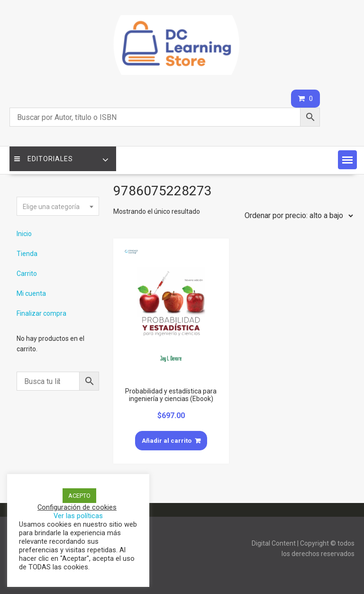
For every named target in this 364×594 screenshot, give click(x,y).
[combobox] (58, 206)
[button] (347, 160)
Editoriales (44, 159)
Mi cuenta (31, 293)
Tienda (27, 254)
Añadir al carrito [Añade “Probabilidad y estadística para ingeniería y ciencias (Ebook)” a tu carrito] (167, 441)
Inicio (24, 234)
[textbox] (58, 207)
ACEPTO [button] (79, 496)
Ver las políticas (78, 516)
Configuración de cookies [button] (77, 507)
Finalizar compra (41, 313)
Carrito (27, 274)
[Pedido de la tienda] (297, 216)
